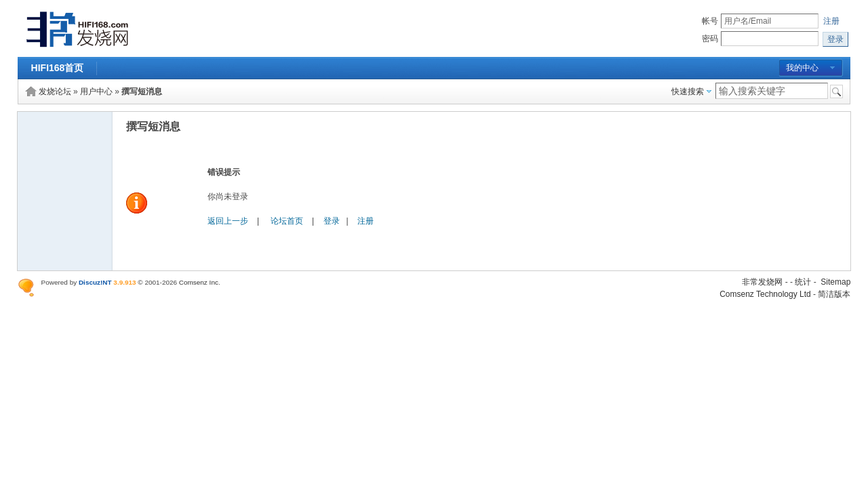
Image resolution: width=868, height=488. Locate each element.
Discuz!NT (95, 282)
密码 (710, 39)
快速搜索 (688, 91)
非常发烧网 (762, 282)
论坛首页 (287, 221)
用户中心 (96, 91)
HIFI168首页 (58, 68)
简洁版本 (834, 294)
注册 (831, 21)
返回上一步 (228, 221)
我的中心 (802, 68)
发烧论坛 (55, 91)
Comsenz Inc (199, 282)
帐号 (710, 21)
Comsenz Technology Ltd (765, 294)
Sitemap (835, 282)
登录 (332, 221)
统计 (803, 282)
